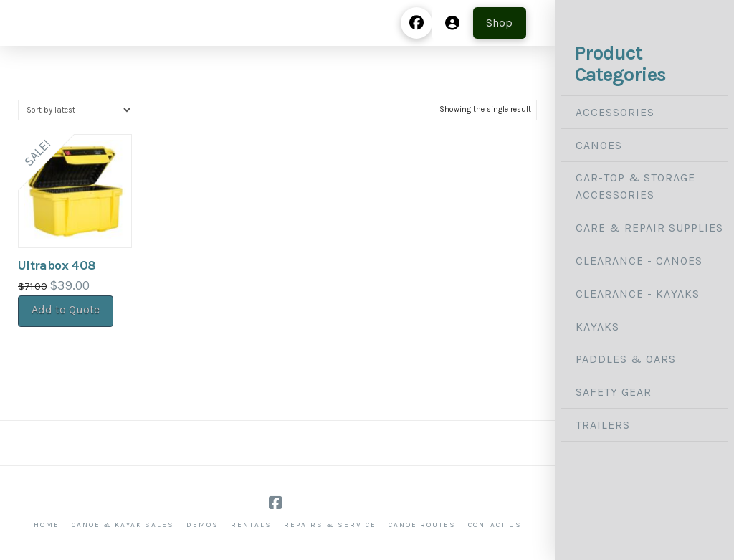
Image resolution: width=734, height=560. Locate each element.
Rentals (251, 525)
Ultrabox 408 (57, 265)
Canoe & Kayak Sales (123, 525)
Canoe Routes (422, 525)
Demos (202, 525)
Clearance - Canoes (639, 261)
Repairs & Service (330, 525)
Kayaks (597, 327)
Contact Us (495, 525)
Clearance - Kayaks (638, 294)
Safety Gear (614, 392)
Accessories (615, 112)
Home (47, 525)
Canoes (599, 145)
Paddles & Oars (626, 359)
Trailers (603, 425)
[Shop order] (76, 110)
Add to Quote (66, 309)
